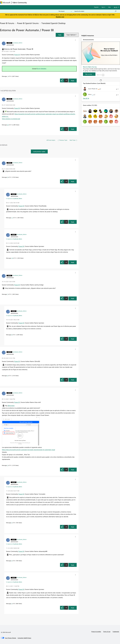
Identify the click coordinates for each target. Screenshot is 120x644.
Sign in (103, 7)
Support (79, 2)
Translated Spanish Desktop (53, 23)
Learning (71, 2)
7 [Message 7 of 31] (8, 294)
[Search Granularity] (65, 11)
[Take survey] (89, 74)
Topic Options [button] (71, 35)
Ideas (47, 2)
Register (96, 7)
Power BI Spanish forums (28, 23)
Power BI (17, 55)
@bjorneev (11, 406)
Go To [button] (116, 7)
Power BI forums (7, 23)
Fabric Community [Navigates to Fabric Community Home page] (20, 3)
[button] (60, 35)
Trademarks (116, 632)
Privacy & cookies (96, 632)
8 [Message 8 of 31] (12, 335)
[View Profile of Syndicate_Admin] (17, 43)
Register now (60, 17)
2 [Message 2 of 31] (8, 465)
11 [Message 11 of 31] (12, 218)
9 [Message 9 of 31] (8, 177)
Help (109, 7)
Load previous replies (39, 152)
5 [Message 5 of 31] (12, 523)
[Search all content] (95, 11)
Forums (31, 2)
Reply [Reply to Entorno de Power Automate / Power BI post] (73, 81)
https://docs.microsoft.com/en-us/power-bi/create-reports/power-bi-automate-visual (28, 450)
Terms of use (107, 632)
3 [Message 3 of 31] (12, 604)
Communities (55, 2)
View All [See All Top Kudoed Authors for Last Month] (86, 98)
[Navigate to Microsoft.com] (5, 3)
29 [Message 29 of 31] (8, 125)
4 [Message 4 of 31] (12, 561)
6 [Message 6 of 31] (8, 376)
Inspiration (39, 2)
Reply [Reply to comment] (73, 129)
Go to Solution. (42, 69)
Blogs (64, 2)
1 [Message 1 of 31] (8, 76)
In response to (14, 198)
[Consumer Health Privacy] (24, 638)
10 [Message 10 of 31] (12, 258)
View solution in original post (11, 119)
